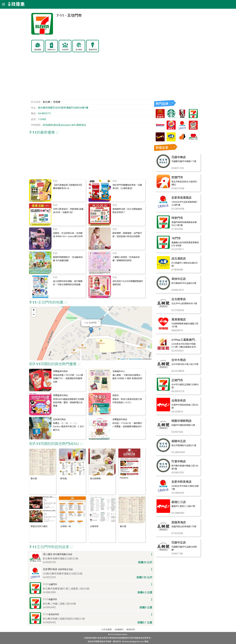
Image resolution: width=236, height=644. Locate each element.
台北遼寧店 (179, 299)
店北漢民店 (179, 259)
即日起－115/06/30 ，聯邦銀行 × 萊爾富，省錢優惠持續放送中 (127, 425)
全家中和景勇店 (181, 482)
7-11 (55, 181)
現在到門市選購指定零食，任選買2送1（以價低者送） (127, 187)
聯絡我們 (131, 630)
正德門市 (177, 380)
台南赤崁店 (179, 401)
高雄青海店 (179, 522)
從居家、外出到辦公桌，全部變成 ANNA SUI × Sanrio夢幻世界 (68, 235)
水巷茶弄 (94, 526)
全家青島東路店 (181, 198)
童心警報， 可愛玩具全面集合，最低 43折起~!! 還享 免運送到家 (127, 377)
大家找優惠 (106, 630)
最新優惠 (38, 50)
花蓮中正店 (179, 543)
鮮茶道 (64, 479)
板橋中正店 (179, 441)
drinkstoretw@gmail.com (133, 642)
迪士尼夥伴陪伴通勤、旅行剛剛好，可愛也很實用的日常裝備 (68, 283)
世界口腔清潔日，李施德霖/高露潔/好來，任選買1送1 (68, 211)
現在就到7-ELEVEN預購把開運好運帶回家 (128, 283)
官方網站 (79, 50)
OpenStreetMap (135, 359)
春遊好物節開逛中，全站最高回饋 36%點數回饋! (68, 259)
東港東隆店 (179, 320)
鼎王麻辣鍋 (95, 479)
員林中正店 (179, 279)
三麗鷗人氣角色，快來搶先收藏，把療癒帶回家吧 (126, 259)
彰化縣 (47, 102)
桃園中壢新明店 (181, 421)
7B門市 (176, 238)
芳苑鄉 (57, 102)
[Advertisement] (91, 77)
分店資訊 (65, 50)
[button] (91, 330)
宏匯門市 (177, 177)
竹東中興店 (179, 461)
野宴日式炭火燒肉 (39, 526)
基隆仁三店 (179, 502)
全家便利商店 (59, 420)
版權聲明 (119, 630)
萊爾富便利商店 (60, 371)
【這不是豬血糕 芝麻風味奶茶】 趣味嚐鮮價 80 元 (68, 187)
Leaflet (122, 359)
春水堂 (34, 479)
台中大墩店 (179, 360)
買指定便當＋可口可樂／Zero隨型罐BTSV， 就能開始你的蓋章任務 (68, 379)
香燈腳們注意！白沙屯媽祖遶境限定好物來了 (127, 211)
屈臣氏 (116, 395)
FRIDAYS (124, 478)
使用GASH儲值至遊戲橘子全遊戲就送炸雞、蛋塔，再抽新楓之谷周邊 (69, 403)
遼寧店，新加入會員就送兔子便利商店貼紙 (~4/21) (127, 401)
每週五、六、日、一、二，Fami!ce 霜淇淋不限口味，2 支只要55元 (68, 427)
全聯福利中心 (119, 371)
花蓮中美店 (179, 157)
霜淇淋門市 (93, 50)
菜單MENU (51, 50)
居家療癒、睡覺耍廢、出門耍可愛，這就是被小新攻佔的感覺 (127, 235)
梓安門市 (177, 218)
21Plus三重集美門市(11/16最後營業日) (196, 340)
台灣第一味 (66, 526)
